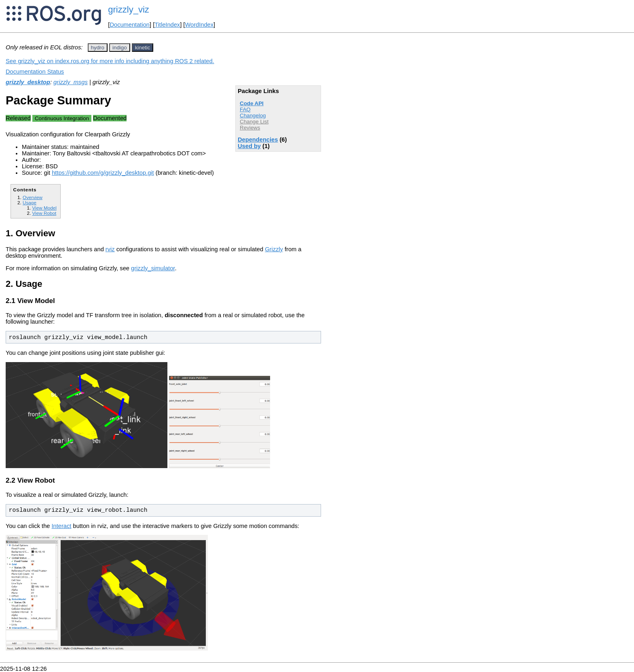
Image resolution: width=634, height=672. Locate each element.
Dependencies (258, 140)
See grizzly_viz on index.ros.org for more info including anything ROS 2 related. (110, 61)
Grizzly (274, 249)
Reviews (250, 128)
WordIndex (199, 25)
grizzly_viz (128, 10)
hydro (98, 48)
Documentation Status (35, 72)
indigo (120, 48)
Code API (252, 103)
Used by (249, 146)
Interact (62, 526)
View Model (44, 208)
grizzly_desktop (28, 82)
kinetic (143, 48)
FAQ (245, 109)
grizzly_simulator (153, 268)
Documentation (130, 25)
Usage (30, 202)
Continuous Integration (62, 118)
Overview (33, 197)
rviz (110, 249)
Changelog (253, 116)
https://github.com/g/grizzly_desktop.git (103, 173)
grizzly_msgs (71, 82)
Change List (254, 122)
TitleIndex (167, 25)
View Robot (44, 213)
